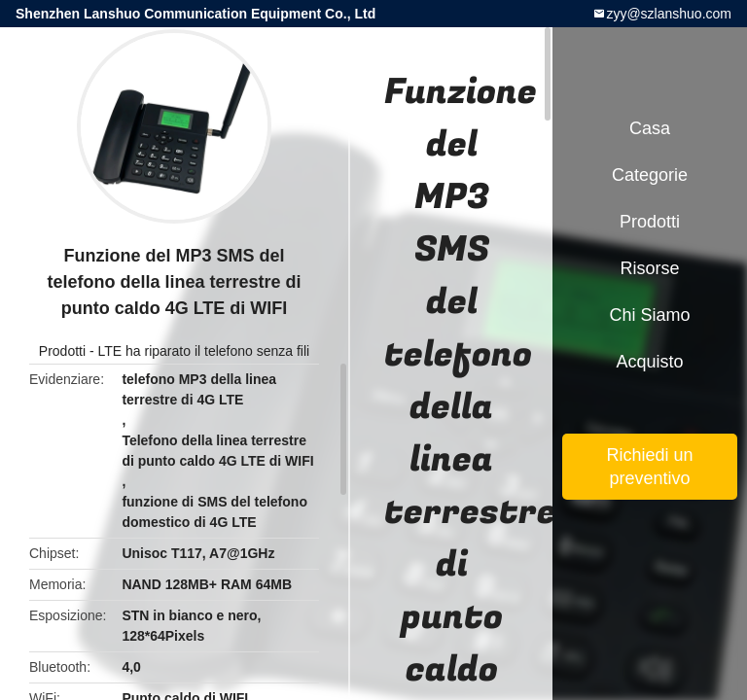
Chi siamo (649, 315)
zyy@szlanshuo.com (669, 14)
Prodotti (62, 351)
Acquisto (649, 362)
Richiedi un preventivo (649, 467)
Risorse (649, 268)
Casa (650, 128)
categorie (650, 175)
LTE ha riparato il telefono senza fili (204, 351)
